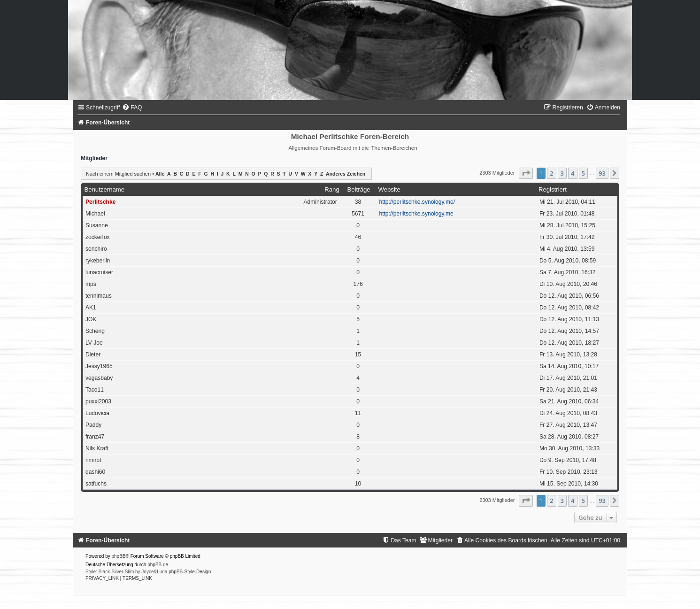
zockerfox (98, 237)
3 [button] (562, 173)
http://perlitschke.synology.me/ (417, 202)
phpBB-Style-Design (190, 572)
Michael (95, 214)
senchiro (96, 249)
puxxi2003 (98, 401)
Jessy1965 (99, 366)
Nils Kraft (97, 448)
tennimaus (99, 296)
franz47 (95, 437)
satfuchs (96, 484)
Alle (160, 174)
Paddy (93, 425)
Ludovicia (97, 413)
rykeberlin (98, 261)
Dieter (93, 355)
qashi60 (95, 472)
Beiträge (359, 189)
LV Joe (94, 343)
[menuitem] (132, 108)
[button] (526, 173)
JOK (91, 319)
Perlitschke (101, 202)
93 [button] (602, 173)
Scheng (95, 331)
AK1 (91, 308)
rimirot (93, 460)
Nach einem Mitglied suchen (118, 174)
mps (91, 284)
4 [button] (573, 173)
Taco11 (95, 390)
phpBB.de (158, 565)
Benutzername (104, 189)
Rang (332, 189)
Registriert (553, 189)
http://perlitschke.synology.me (416, 214)
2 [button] (551, 173)
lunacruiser (99, 272)
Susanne (97, 225)
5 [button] (583, 173)
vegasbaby (99, 378)
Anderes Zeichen (346, 174)
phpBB (119, 556)
